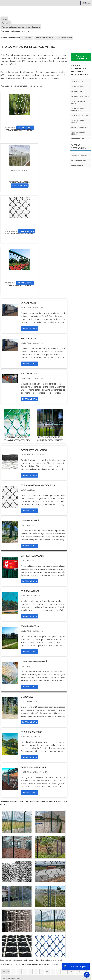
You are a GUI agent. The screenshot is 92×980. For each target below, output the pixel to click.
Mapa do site (46, 935)
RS (47, 870)
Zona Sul (41, 891)
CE (64, 870)
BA (58, 870)
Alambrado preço (78, 91)
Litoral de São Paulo (80, 891)
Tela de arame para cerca (79, 102)
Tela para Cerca (35, 86)
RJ (13, 870)
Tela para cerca (27, 38)
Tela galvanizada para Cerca (46, 952)
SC (42, 870)
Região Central (7, 891)
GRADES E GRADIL (77, 165)
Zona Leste (51, 891)
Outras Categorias (78, 147)
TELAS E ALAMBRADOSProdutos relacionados (80, 70)
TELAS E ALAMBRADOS (79, 155)
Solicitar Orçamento (81, 57)
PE (53, 870)
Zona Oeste (31, 891)
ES (25, 870)
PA (84, 870)
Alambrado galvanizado (81, 127)
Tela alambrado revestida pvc (45, 38)
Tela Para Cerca (46, 943)
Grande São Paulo (65, 891)
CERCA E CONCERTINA (79, 160)
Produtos (46, 931)
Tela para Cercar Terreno (46, 960)
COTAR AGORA (13, 134)
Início (46, 923)
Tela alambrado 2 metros (78, 133)
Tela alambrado (78, 86)
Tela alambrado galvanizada (78, 109)
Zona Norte (20, 891)
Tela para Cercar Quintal (46, 956)
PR (36, 870)
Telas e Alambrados (18, 86)
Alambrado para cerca (80, 96)
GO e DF (71, 870)
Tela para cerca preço (80, 115)
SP (30, 870)
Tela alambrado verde (65, 38)
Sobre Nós (46, 927)
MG (19, 870)
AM (79, 870)
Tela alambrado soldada (78, 121)
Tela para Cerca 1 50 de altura (46, 947)
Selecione (6, 870)
